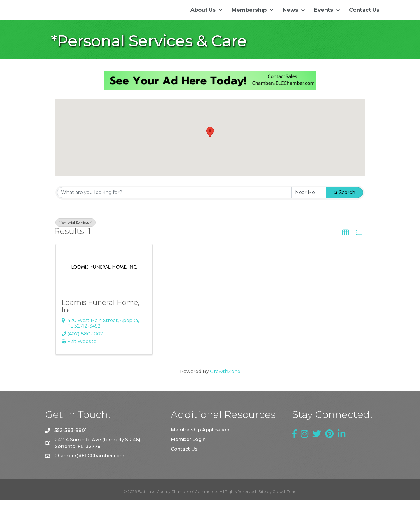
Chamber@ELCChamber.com (89, 472)
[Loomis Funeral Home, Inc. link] (104, 283)
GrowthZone (225, 387)
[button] (210, 148)
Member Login (188, 455)
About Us (203, 18)
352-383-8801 (70, 446)
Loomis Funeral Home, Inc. (100, 322)
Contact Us (364, 18)
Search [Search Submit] (344, 208)
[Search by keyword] (174, 208)
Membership (249, 18)
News (290, 18)
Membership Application (200, 446)
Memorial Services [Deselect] (76, 238)
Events (324, 18)
